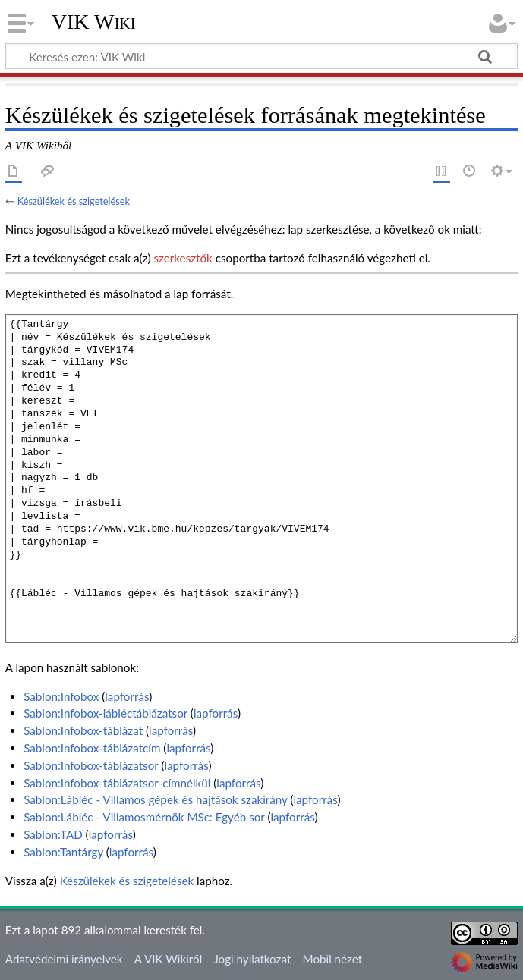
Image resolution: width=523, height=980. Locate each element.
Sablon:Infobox (61, 696)
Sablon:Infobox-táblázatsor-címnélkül (117, 783)
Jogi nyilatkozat (252, 959)
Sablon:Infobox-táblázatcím (92, 748)
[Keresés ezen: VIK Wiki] (261, 56)
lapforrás (127, 696)
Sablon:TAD (53, 834)
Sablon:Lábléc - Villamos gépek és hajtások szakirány (155, 799)
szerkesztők (183, 258)
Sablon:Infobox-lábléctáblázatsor (106, 713)
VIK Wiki (94, 22)
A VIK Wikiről (168, 959)
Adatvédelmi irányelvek (64, 959)
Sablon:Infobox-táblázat (83, 730)
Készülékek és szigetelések (74, 201)
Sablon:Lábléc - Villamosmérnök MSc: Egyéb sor (144, 817)
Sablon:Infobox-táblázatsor (91, 765)
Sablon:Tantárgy (63, 852)
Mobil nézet (333, 959)
